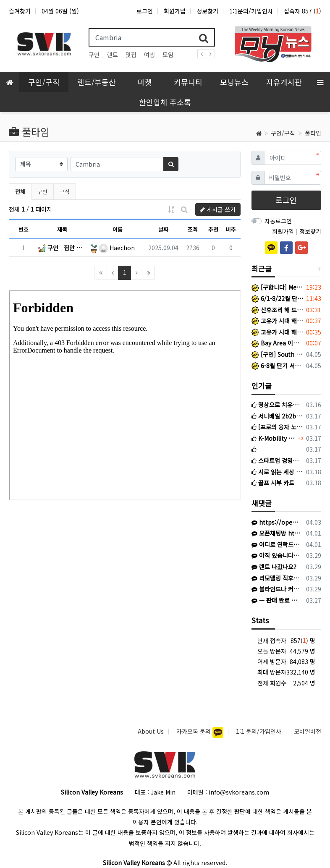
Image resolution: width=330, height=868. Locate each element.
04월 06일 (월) (60, 11)
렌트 (113, 55)
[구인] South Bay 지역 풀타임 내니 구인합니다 (278, 354)
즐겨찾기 (20, 11)
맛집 (131, 55)
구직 (65, 192)
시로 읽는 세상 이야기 (278, 472)
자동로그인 (278, 221)
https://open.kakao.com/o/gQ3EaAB (276, 522)
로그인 (145, 11)
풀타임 (313, 133)
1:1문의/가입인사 (251, 11)
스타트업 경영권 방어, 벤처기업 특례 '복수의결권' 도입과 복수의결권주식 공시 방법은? (278, 460)
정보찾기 (207, 11)
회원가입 (175, 11)
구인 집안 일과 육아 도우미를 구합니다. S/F (62, 248)
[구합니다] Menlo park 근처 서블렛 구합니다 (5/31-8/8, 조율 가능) (278, 287)
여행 (149, 55)
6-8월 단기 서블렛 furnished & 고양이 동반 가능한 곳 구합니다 (278, 366)
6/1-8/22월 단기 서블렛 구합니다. (278, 298)
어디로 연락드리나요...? (276, 544)
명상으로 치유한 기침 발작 (278, 405)
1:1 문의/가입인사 (259, 731)
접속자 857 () (302, 11)
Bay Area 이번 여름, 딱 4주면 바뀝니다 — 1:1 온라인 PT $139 (278, 343)
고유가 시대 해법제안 (278, 321)
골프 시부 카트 (273, 483)
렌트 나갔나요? (274, 567)
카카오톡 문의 (194, 731)
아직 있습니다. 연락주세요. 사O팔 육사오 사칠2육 (276, 555)
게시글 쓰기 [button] (218, 209)
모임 (168, 55)
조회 (193, 229)
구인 (94, 55)
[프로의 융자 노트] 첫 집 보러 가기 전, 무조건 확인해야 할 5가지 (278, 427)
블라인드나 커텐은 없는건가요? (276, 589)
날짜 (163, 229)
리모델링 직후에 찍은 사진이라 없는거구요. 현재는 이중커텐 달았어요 (276, 578)
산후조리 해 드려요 (278, 310)
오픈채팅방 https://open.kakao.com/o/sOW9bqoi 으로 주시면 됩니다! (276, 533)
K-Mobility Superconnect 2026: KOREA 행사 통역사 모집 (274, 438)
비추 (231, 229)
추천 (213, 229)
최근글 (262, 268)
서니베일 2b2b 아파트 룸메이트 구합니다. (278, 416)
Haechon (117, 248)
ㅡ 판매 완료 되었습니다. (276, 600)
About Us (151, 731)
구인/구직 (283, 133)
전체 (20, 192)
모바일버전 (308, 731)
